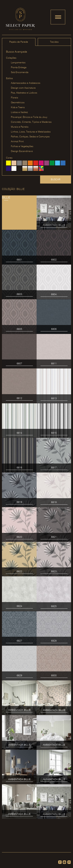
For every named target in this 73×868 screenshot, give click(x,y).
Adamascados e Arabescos (26, 83)
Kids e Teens (18, 107)
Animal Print (17, 142)
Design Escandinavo (22, 151)
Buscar (56, 180)
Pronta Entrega (19, 68)
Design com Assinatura (23, 88)
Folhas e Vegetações (22, 146)
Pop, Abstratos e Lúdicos (24, 93)
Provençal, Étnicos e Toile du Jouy (29, 117)
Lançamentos (18, 63)
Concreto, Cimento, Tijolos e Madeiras (31, 122)
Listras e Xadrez (19, 112)
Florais (15, 98)
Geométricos (18, 103)
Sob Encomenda (20, 72)
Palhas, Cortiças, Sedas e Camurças (30, 137)
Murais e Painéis (20, 127)
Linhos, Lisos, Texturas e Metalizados (31, 132)
